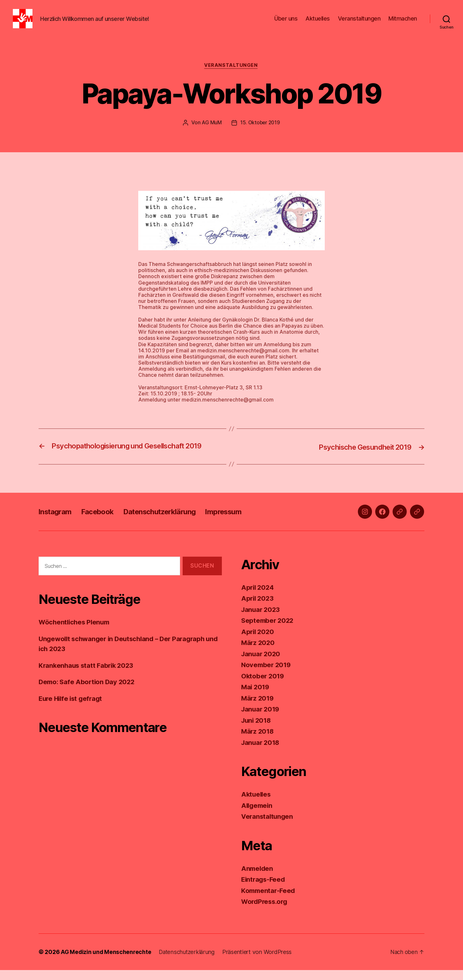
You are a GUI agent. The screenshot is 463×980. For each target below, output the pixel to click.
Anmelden (258, 878)
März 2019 (258, 708)
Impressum (240, 521)
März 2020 (259, 653)
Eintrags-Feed (264, 889)
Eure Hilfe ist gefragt (72, 708)
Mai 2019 (256, 697)
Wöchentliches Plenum (76, 632)
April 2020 (258, 642)
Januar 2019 (261, 719)
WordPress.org (266, 911)
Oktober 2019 (263, 686)
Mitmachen (403, 23)
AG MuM (211, 133)
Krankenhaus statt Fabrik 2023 (88, 675)
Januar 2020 (262, 664)
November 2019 (267, 675)
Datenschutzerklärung (170, 521)
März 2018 (258, 741)
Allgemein (258, 815)
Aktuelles (318, 23)
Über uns (286, 23)
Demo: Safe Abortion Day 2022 (88, 692)
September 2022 (268, 630)
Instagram (57, 521)
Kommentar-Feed (269, 901)
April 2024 (258, 597)
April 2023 (258, 608)
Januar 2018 (261, 752)
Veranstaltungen (359, 23)
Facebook (103, 521)
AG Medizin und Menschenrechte (107, 962)
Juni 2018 (257, 730)
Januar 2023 (261, 619)
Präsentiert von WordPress (260, 962)
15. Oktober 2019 (260, 133)
